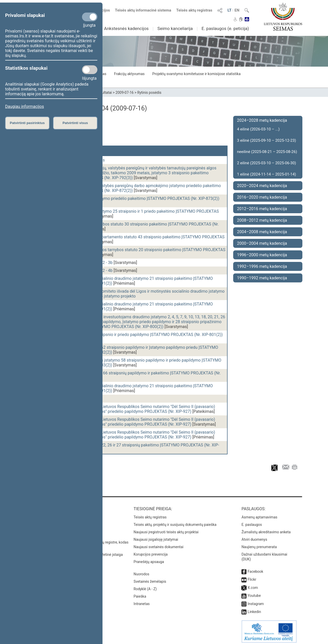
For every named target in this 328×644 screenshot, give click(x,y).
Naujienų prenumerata (259, 544)
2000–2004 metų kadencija (262, 243)
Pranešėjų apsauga (149, 559)
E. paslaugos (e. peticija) (225, 28)
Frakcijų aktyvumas (129, 74)
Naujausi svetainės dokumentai (158, 544)
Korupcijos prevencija (151, 552)
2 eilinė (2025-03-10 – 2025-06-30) (266, 163)
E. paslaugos (252, 522)
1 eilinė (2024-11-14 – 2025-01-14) (266, 174)
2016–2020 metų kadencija (262, 197)
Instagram (256, 601)
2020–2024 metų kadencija (262, 186)
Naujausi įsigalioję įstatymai (156, 537)
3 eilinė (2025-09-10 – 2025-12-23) (266, 140)
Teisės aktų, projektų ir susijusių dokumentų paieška (175, 522)
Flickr (252, 577)
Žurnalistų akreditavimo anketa (266, 529)
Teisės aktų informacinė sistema (143, 10)
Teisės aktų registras (194, 10)
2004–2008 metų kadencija (262, 232)
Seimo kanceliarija (175, 28)
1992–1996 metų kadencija (262, 266)
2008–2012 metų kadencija (262, 220)
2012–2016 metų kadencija (262, 209)
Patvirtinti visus (75, 123)
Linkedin (254, 609)
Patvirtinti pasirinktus (27, 123)
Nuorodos (141, 571)
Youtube (254, 593)
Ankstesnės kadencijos (126, 28)
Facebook (255, 569)
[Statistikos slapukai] (90, 70)
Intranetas (142, 601)
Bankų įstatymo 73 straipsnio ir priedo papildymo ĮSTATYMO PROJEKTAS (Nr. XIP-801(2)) (141, 335)
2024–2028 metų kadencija (262, 120)
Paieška (140, 594)
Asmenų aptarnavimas (259, 515)
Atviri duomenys (254, 537)
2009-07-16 (125, 93)
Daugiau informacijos (24, 106)
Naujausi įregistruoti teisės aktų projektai (166, 529)
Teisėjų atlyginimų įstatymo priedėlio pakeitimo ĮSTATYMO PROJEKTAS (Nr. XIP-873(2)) (140, 198)
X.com (253, 585)
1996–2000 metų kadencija (262, 255)
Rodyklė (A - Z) (145, 586)
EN (237, 10)
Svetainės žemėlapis (150, 579)
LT (230, 10)
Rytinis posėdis (149, 93)
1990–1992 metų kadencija (262, 278)
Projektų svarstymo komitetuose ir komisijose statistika (196, 74)
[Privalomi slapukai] (90, 17)
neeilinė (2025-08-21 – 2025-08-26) (267, 152)
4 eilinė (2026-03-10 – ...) (258, 129)
